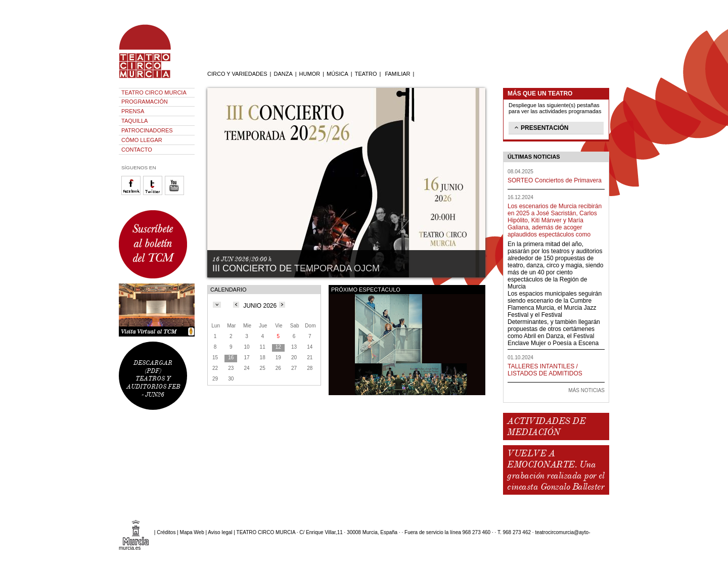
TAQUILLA (134, 121)
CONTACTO (137, 150)
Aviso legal (220, 532)
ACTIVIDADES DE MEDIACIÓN (546, 426)
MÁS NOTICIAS (586, 390)
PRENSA (133, 111)
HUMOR (310, 74)
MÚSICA (337, 74)
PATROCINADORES (147, 130)
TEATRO (366, 74)
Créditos (166, 532)
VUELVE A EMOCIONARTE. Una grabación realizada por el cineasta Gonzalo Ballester (556, 470)
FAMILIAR (397, 74)
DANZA (283, 74)
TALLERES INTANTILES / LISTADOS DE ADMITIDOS (545, 370)
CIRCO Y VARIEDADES (237, 74)
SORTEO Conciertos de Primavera (555, 180)
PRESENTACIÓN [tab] (540, 127)
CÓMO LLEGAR (142, 140)
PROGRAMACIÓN (145, 102)
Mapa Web (192, 532)
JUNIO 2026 (260, 306)
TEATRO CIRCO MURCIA (154, 92)
